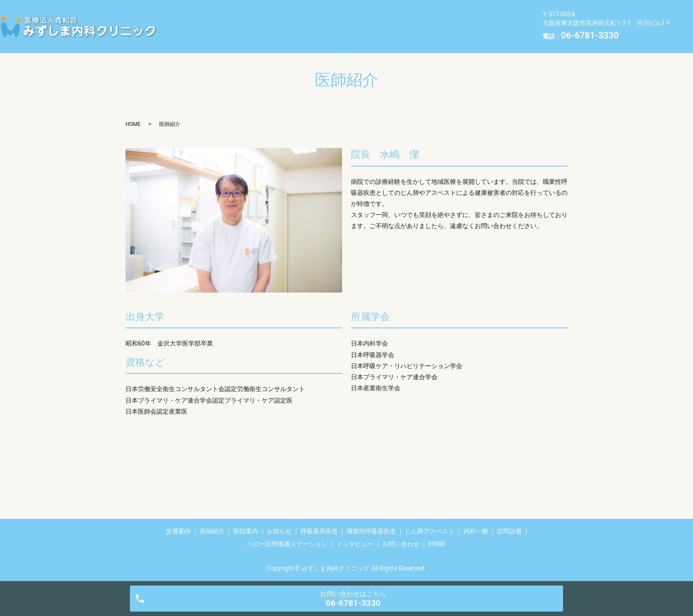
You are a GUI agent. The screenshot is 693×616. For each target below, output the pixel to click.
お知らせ (324, 12)
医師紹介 (234, 12)
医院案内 (279, 12)
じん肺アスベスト (202, 26)
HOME (244, 40)
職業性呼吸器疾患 (441, 12)
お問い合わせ (195, 40)
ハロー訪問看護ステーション (380, 26)
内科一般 (260, 26)
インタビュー (462, 26)
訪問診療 (305, 26)
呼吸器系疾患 (376, 12)
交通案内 (189, 12)
